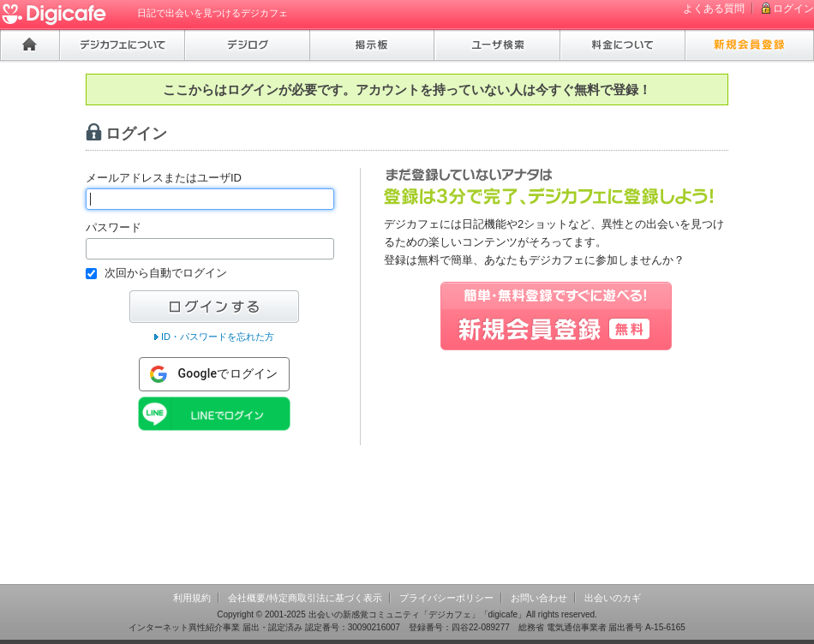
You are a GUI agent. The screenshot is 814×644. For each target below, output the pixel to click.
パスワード (114, 227)
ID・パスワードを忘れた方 (218, 337)
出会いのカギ (613, 598)
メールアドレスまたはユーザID (164, 178)
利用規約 (192, 598)
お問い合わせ (539, 598)
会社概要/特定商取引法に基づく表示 (305, 598)
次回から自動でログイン (166, 273)
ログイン (793, 9)
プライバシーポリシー (446, 598)
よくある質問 (714, 9)
